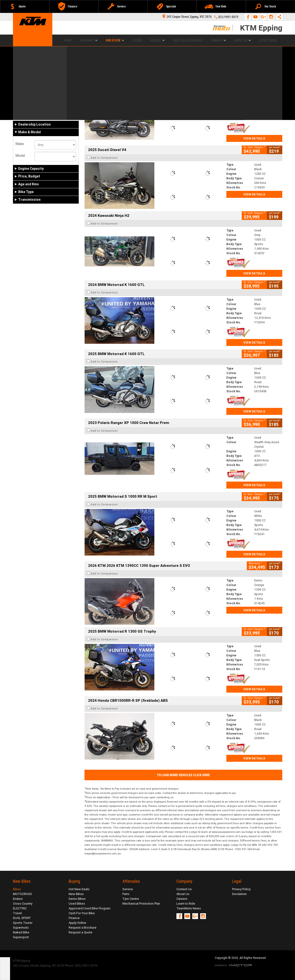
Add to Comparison (104, 89)
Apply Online (77, 923)
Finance (218, 40)
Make (20, 144)
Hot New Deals (79, 889)
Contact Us (184, 889)
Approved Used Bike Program (90, 908)
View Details (254, 138)
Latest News (268, 40)
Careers (182, 899)
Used (52, 115)
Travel (17, 913)
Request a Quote (81, 932)
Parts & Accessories (188, 40)
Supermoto (21, 928)
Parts (126, 894)
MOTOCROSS (22, 894)
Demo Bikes (77, 899)
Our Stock (115, 40)
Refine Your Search (32, 66)
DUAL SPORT (22, 918)
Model (20, 156)
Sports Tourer (23, 923)
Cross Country (23, 904)
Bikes (17, 889)
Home (68, 40)
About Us (243, 40)
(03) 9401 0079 (228, 17)
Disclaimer (239, 894)
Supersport (21, 937)
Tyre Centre (131, 899)
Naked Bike (21, 932)
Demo (37, 115)
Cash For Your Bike (82, 913)
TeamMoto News (189, 908)
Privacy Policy (241, 889)
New (21, 115)
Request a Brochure (83, 928)
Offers (137, 40)
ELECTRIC (20, 908)
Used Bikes (77, 904)
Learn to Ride (186, 904)
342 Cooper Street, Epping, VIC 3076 (187, 17)
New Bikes (89, 40)
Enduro (18, 899)
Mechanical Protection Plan (141, 904)
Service (157, 40)
